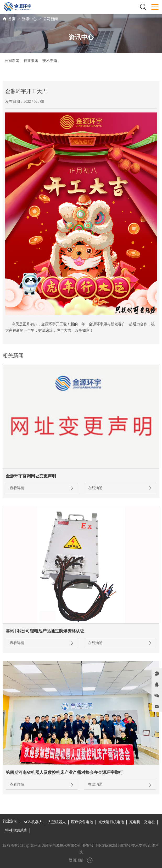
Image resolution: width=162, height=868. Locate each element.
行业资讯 (31, 61)
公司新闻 (51, 19)
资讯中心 (29, 19)
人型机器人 (57, 822)
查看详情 (42, 488)
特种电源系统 (16, 830)
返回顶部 (81, 860)
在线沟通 (120, 488)
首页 (12, 19)
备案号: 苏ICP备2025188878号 (106, 846)
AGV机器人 (33, 822)
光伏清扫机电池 (111, 822)
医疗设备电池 (82, 822)
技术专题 (50, 61)
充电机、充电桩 (142, 822)
